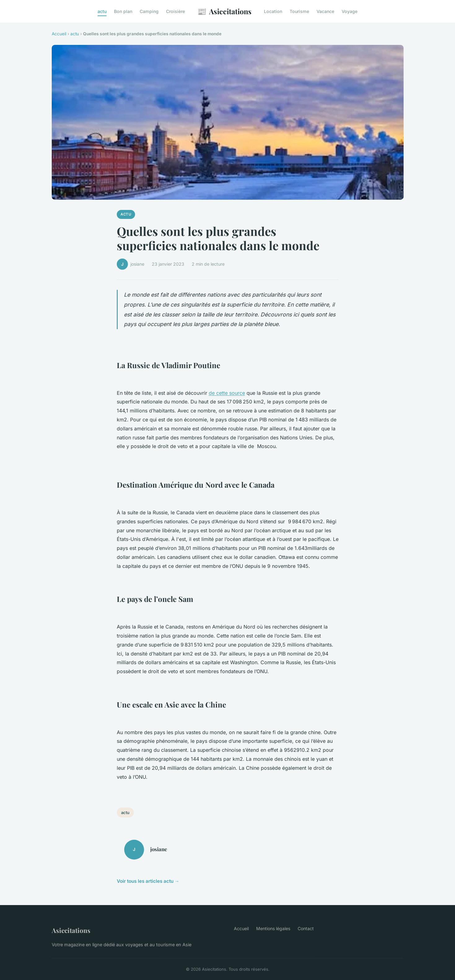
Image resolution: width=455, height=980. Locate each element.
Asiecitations (224, 11)
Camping (149, 11)
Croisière (175, 11)
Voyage (350, 11)
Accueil (59, 34)
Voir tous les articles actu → (148, 881)
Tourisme (299, 11)
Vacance (325, 11)
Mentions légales (273, 928)
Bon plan (123, 11)
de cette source (227, 393)
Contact (306, 928)
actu (102, 11)
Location (273, 11)
